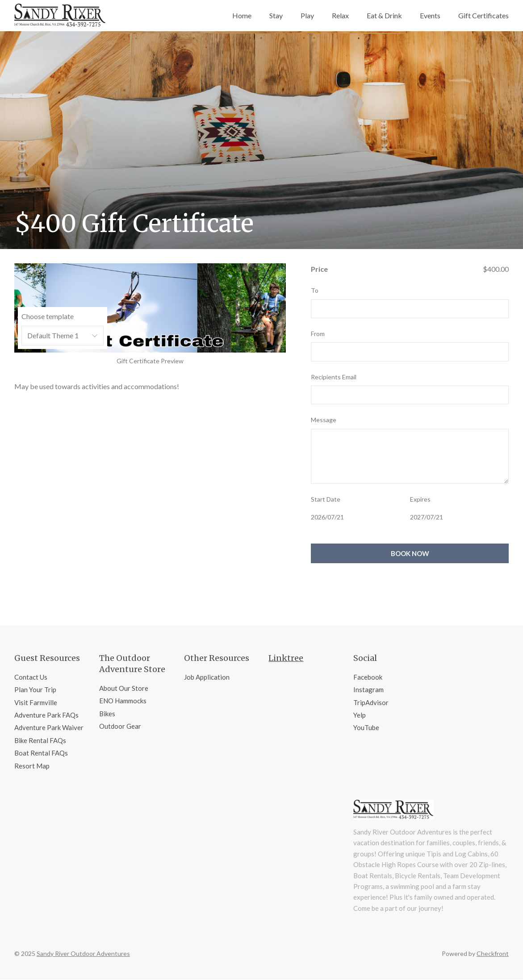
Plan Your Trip (35, 689)
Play (307, 15)
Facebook (368, 677)
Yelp (360, 715)
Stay (276, 15)
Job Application (207, 677)
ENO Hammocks (123, 701)
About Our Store (124, 688)
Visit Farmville (36, 702)
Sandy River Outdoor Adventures (83, 953)
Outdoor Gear (120, 726)
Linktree (286, 658)
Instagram (368, 689)
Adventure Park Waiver (49, 727)
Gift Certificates (483, 15)
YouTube (366, 727)
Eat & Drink (384, 15)
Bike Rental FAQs (40, 740)
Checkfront (493, 953)
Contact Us (31, 677)
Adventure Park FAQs (46, 715)
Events (430, 15)
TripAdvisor (371, 702)
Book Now (410, 553)
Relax (340, 15)
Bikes (107, 714)
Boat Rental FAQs (41, 753)
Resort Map (32, 766)
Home (242, 15)
